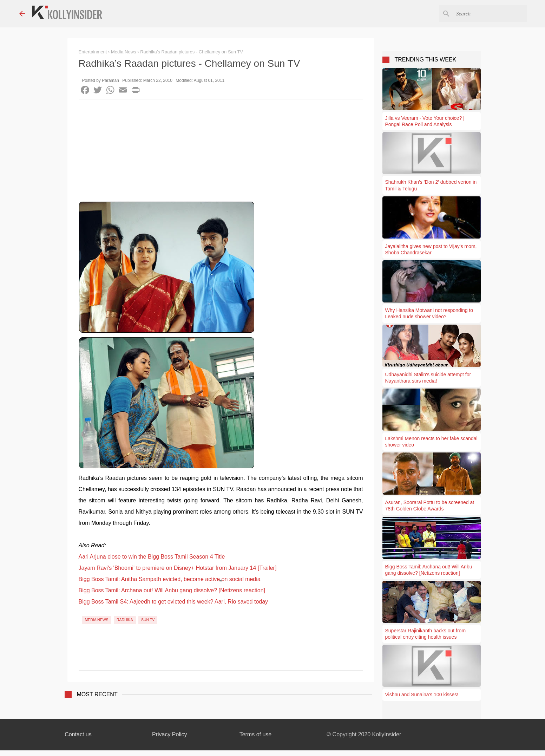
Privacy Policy (170, 734)
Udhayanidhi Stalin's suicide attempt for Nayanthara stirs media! (428, 378)
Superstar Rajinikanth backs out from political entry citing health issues (426, 634)
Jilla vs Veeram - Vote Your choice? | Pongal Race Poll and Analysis (425, 121)
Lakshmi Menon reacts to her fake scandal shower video (431, 442)
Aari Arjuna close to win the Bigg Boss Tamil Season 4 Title (152, 557)
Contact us (78, 734)
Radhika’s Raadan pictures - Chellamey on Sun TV (192, 52)
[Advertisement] (221, 152)
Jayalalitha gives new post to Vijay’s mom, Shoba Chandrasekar (431, 249)
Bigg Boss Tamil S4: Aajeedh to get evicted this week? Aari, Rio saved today (173, 602)
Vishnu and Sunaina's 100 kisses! (422, 695)
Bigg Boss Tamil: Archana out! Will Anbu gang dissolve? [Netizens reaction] (172, 590)
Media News (97, 620)
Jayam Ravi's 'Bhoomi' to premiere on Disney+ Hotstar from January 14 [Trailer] (178, 568)
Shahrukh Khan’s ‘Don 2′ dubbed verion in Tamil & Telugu (431, 185)
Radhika (125, 620)
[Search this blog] (490, 14)
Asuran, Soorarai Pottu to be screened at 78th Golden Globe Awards (430, 506)
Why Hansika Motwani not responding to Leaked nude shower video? (429, 313)
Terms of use (256, 734)
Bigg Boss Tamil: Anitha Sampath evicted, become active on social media (170, 579)
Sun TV (148, 620)
